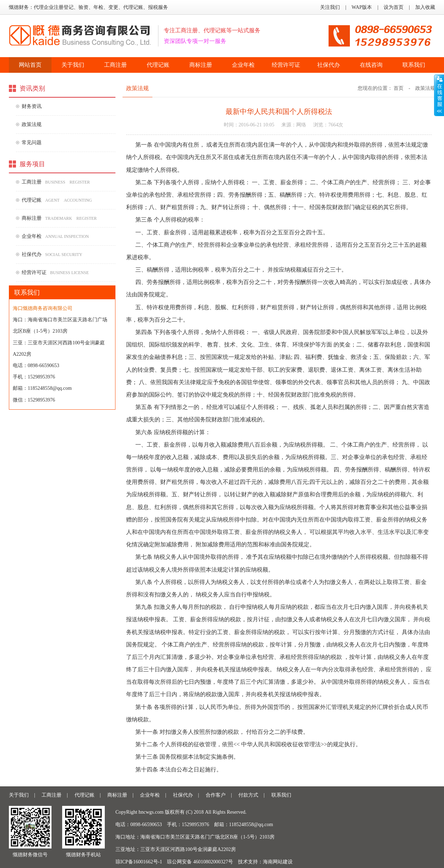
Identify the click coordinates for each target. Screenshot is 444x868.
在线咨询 (371, 65)
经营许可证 (286, 65)
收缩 (439, 95)
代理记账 (158, 65)
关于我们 (73, 65)
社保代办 (329, 65)
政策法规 (32, 124)
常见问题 (32, 143)
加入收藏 (425, 7)
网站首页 (30, 65)
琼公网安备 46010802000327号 (200, 862)
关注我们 (330, 7)
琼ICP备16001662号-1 (139, 862)
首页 (399, 88)
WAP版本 (362, 7)
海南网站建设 (278, 862)
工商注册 (115, 65)
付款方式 (248, 795)
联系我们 (414, 65)
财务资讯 (32, 106)
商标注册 (201, 65)
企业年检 (243, 65)
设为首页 (394, 7)
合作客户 (216, 795)
